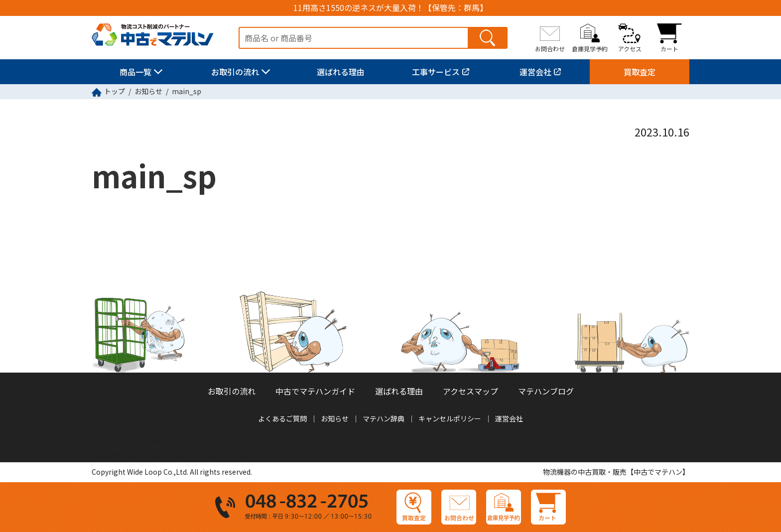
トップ (115, 91)
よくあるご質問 (282, 418)
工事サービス (436, 72)
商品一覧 (135, 72)
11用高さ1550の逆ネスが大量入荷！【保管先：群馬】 (390, 8)
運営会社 (535, 72)
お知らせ (148, 91)
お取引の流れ (235, 72)
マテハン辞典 (384, 418)
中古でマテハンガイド (315, 391)
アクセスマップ (470, 391)
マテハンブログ (546, 391)
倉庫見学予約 (590, 48)
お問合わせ (550, 48)
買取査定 (640, 72)
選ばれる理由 (341, 72)
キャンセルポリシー (450, 418)
